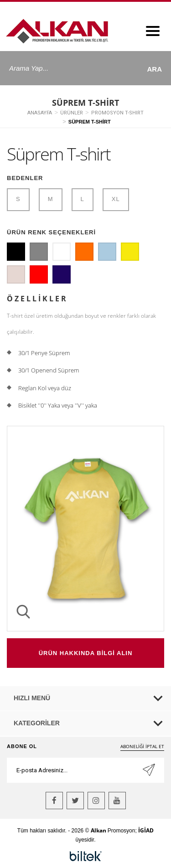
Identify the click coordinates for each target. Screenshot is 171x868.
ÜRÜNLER (72, 113)
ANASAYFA (40, 113)
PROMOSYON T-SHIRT (117, 113)
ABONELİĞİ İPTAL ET (142, 746)
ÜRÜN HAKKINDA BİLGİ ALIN (86, 653)
